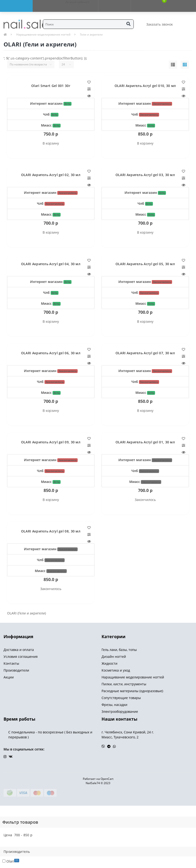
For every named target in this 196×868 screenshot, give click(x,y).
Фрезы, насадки (114, 705)
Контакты (11, 663)
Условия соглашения (21, 657)
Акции (9, 677)
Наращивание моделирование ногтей (43, 34)
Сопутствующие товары (121, 698)
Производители (16, 670)
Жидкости (109, 663)
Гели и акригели (91, 34)
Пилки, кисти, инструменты (124, 684)
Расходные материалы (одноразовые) (132, 691)
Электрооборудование (120, 711)
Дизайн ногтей (114, 657)
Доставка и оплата (19, 650)
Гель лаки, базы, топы (119, 650)
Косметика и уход (116, 670)
